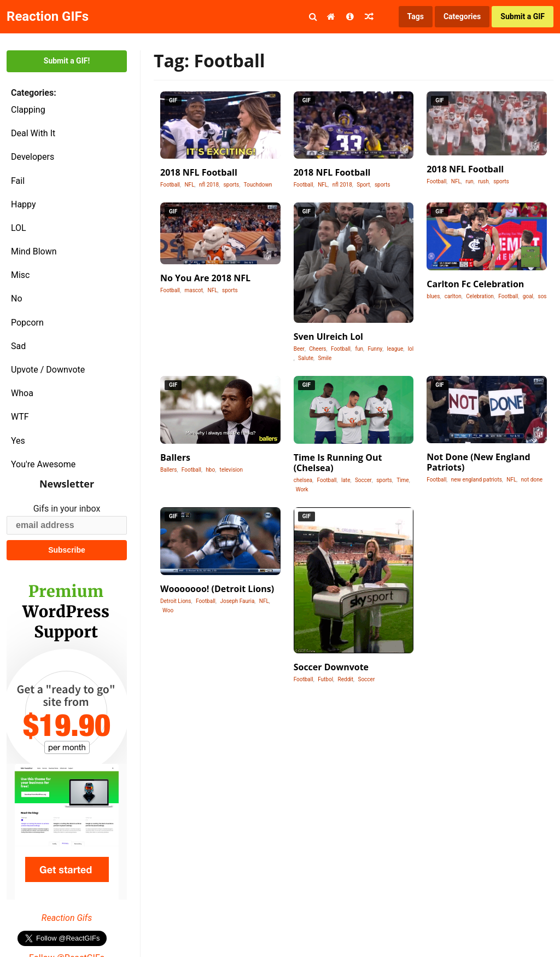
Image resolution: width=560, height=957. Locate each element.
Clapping (28, 110)
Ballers (175, 457)
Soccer (363, 480)
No (17, 298)
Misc (21, 275)
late (346, 480)
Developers (33, 157)
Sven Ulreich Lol (328, 337)
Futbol (325, 679)
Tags (416, 16)
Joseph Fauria (237, 601)
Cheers (317, 349)
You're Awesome (43, 464)
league (395, 349)
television (231, 470)
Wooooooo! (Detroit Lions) (217, 589)
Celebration (480, 296)
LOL (19, 228)
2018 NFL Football (199, 172)
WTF (20, 417)
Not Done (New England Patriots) (478, 462)
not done (532, 480)
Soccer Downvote (331, 667)
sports (232, 185)
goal (528, 296)
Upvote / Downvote (48, 370)
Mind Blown (34, 251)
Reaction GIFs (48, 16)
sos (542, 296)
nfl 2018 (209, 185)
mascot (194, 290)
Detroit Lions (176, 601)
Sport (363, 185)
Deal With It (33, 133)
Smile (325, 358)
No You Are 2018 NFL (205, 278)
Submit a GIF (523, 16)
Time (402, 480)
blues (433, 296)
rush (483, 181)
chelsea (303, 480)
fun (359, 349)
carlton (453, 296)
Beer (299, 349)
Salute (306, 358)
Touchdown (258, 185)
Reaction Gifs (67, 918)
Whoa (22, 393)
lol (411, 349)
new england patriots (477, 480)
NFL (189, 185)
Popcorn (27, 323)
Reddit (346, 679)
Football (170, 185)
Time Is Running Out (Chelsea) (338, 463)
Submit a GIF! (67, 61)
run (469, 181)
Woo (168, 610)
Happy (24, 204)
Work (302, 489)
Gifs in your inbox (67, 509)
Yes (18, 441)
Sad (18, 346)
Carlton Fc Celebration (475, 284)
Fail (18, 181)
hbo (210, 470)
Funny (375, 349)
